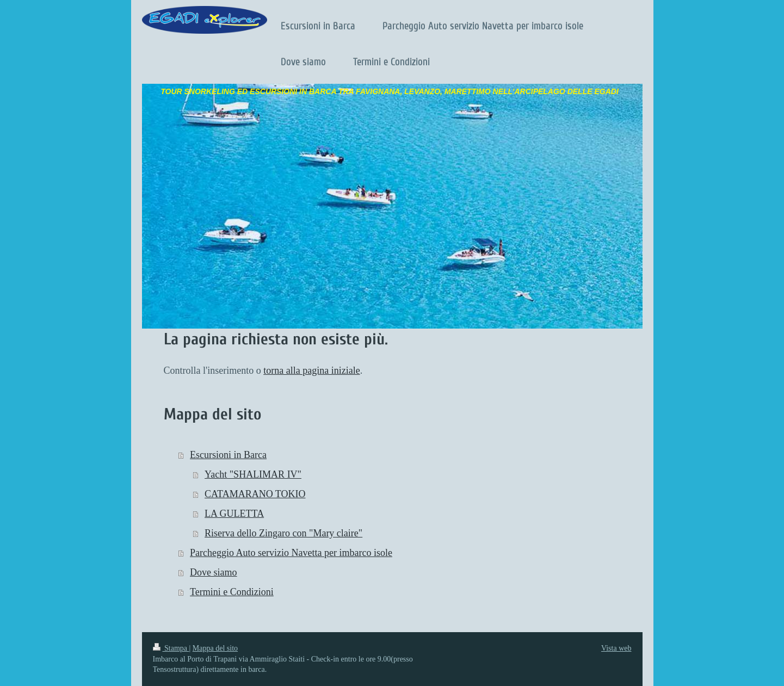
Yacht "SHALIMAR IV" (253, 474)
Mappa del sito (215, 648)
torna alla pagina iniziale (311, 370)
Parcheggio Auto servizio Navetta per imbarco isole (291, 553)
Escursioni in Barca (228, 455)
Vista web (616, 648)
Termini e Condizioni (232, 592)
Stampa (171, 648)
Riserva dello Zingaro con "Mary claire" (283, 533)
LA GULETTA (234, 514)
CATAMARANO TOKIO (255, 494)
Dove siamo (213, 572)
